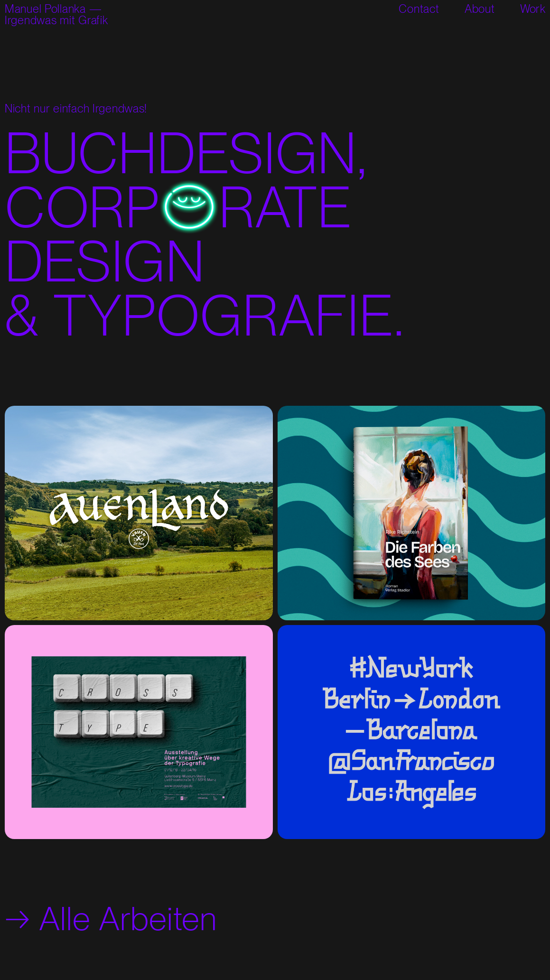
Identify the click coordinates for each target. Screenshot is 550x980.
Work (533, 9)
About (480, 9)
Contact (419, 9)
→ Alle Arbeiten (111, 918)
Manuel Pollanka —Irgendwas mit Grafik (56, 14)
